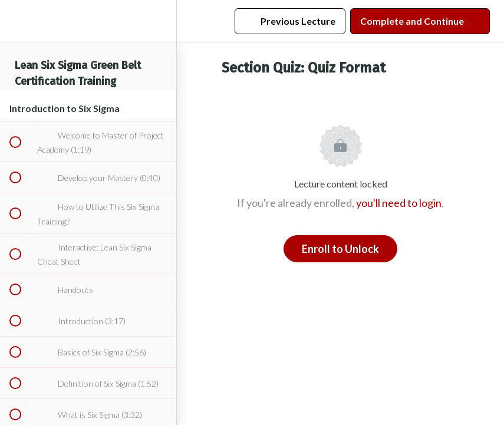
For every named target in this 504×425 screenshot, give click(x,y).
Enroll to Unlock (340, 249)
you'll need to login (399, 203)
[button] (15, 21)
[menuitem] (162, 21)
